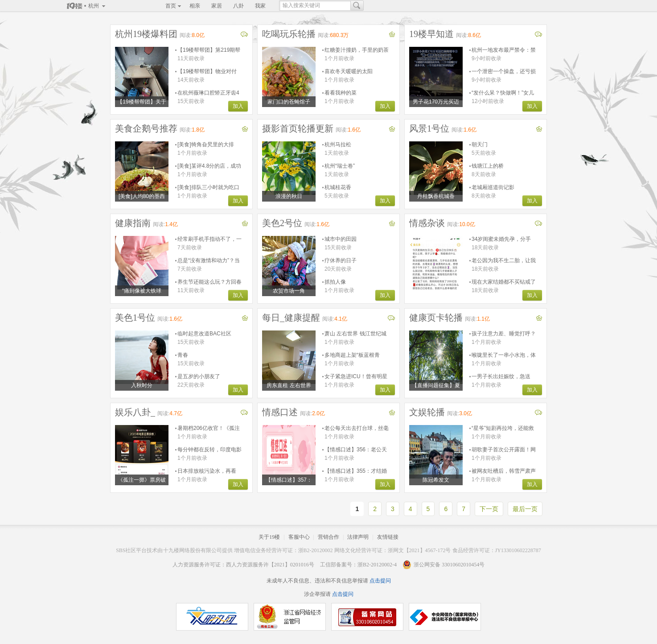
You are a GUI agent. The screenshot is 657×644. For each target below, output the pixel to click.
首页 (171, 6)
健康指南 (133, 223)
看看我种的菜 (341, 93)
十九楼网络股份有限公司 (193, 550)
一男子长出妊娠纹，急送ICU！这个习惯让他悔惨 (501, 377)
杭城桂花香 (338, 187)
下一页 (489, 509)
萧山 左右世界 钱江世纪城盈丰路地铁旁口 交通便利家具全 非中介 (355, 334)
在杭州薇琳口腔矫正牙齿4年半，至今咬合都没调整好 (209, 93)
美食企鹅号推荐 (146, 128)
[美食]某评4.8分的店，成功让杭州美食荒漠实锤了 (209, 166)
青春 (183, 355)
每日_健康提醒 (291, 318)
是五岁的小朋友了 (199, 376)
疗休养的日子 (341, 260)
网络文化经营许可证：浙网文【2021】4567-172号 (393, 550)
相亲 (195, 6)
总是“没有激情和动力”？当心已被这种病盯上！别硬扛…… (209, 261)
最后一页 (525, 509)
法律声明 (358, 537)
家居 (217, 6)
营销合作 (328, 537)
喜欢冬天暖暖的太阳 (349, 71)
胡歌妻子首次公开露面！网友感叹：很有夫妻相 (504, 450)
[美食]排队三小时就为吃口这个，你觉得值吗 (208, 188)
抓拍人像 (335, 282)
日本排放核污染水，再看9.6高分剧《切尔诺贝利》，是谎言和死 (207, 471)
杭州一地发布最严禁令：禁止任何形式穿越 (504, 50)
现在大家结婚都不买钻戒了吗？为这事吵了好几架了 (504, 282)
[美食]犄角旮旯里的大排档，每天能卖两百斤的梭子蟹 (209, 145)
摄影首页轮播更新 (298, 128)
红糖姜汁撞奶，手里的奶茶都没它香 (357, 50)
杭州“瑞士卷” (340, 166)
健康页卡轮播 (436, 318)
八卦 (238, 6)
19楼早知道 (431, 34)
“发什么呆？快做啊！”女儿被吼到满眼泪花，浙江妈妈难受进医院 (504, 93)
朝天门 (480, 144)
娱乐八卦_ (135, 412)
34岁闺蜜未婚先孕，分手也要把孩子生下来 (501, 239)
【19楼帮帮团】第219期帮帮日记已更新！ (209, 50)
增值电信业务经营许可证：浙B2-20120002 (283, 550)
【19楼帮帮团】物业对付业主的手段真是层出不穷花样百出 (209, 72)
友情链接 (388, 537)
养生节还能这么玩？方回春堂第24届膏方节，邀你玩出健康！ (209, 282)
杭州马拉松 (338, 144)
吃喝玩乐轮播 (289, 34)
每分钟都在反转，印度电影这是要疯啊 (209, 450)
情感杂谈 (427, 223)
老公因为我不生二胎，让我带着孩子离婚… (504, 261)
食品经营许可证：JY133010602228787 (497, 550)
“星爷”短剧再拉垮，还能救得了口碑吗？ (503, 428)
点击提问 (380, 581)
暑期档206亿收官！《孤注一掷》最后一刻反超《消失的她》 (209, 428)
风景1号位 (429, 128)
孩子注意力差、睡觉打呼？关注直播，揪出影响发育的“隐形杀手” (504, 334)
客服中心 (299, 537)
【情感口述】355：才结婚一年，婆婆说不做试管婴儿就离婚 (357, 471)
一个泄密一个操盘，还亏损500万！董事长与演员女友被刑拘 (504, 72)
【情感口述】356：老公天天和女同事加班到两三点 (356, 450)
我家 (260, 6)
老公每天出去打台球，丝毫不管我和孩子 (357, 428)
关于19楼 (269, 537)
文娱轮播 (427, 412)
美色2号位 (282, 223)
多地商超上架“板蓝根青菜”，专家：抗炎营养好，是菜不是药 (355, 355)
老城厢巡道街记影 (493, 187)
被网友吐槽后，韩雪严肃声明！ (504, 471)
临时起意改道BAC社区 (204, 334)
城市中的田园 (341, 239)
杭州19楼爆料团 (146, 34)
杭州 (94, 6)
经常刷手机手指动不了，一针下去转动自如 (209, 239)
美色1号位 (135, 318)
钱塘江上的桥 (488, 166)
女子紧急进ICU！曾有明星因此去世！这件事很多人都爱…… (357, 377)
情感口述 (280, 412)
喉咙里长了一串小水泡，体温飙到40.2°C (504, 355)
